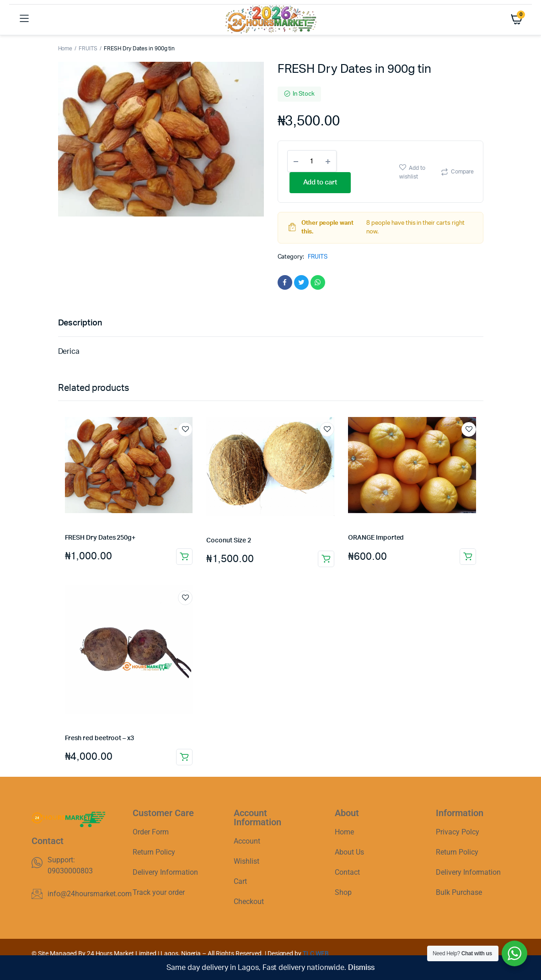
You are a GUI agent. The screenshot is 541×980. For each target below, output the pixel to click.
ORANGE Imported (376, 538)
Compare (462, 172)
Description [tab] (80, 323)
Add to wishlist (412, 173)
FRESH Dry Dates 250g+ (100, 538)
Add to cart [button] (184, 557)
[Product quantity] (312, 161)
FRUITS (88, 49)
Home (65, 49)
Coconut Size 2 (228, 541)
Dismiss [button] (361, 968)
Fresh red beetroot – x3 (99, 738)
